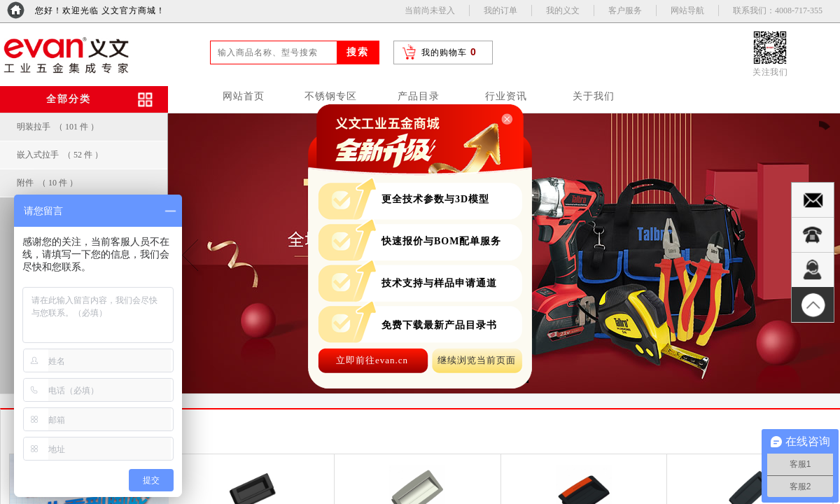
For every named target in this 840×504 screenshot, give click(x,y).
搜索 (358, 52)
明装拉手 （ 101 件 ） (58, 127)
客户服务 (625, 10)
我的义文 (563, 10)
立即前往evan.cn (372, 360)
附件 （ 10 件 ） (47, 183)
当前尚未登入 (430, 10)
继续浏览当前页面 (477, 360)
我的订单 (500, 10)
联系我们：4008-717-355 (778, 10)
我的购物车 (444, 52)
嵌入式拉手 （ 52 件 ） (60, 155)
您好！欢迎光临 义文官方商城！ (100, 10)
